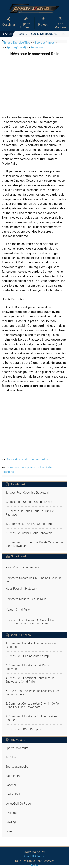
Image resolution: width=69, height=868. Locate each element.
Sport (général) (16, 47)
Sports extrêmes (26, 23)
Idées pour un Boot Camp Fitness (30, 502)
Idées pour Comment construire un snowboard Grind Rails (30, 680)
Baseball (11, 785)
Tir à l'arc (12, 757)
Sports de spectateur (45, 34)
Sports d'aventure (17, 748)
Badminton (13, 776)
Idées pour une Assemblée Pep (29, 656)
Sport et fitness (45, 43)
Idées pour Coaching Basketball (29, 493)
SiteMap (34, 865)
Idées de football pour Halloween (30, 533)
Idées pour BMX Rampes (25, 729)
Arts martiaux (60, 23)
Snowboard (38, 47)
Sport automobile (17, 767)
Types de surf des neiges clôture (28, 459)
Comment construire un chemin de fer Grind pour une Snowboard (33, 705)
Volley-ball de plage (18, 804)
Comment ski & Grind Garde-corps (31, 524)
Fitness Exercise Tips (16, 43)
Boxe (9, 831)
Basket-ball (13, 794)
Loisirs (23, 34)
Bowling (11, 822)
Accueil (8, 34)
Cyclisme (11, 813)
